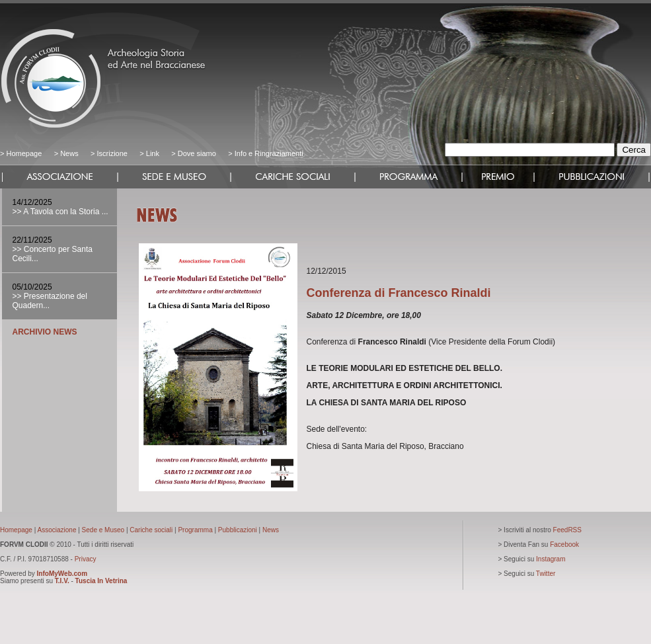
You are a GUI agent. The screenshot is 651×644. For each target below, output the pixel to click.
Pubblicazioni (238, 530)
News (69, 153)
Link (153, 153)
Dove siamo (196, 153)
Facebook (564, 544)
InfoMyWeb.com (62, 574)
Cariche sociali (151, 530)
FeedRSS (567, 530)
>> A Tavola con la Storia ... (60, 212)
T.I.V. (62, 581)
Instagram (551, 559)
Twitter (546, 574)
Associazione (57, 530)
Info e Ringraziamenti (269, 153)
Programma (195, 530)
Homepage (24, 153)
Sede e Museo (103, 530)
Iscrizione (112, 153)
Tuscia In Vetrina (101, 581)
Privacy (86, 559)
